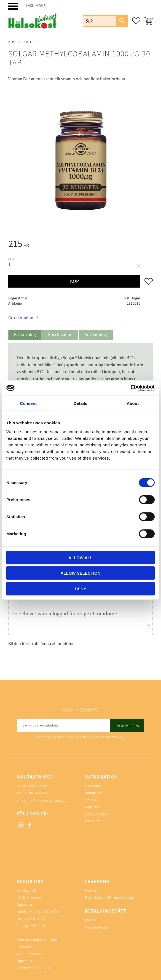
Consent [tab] (28, 403)
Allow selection (81, 573)
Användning (96, 335)
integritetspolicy (113, 737)
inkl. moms (36, 6)
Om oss (90, 800)
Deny (80, 589)
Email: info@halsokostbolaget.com (42, 801)
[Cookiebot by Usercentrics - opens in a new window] (131, 388)
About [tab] (133, 403)
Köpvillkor (92, 807)
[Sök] (122, 21)
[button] (13, 6)
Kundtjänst (93, 793)
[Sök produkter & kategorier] (100, 21)
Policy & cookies (97, 814)
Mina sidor (93, 786)
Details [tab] (80, 403)
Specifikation (60, 335)
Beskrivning (25, 335)
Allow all (80, 557)
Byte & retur (94, 821)
